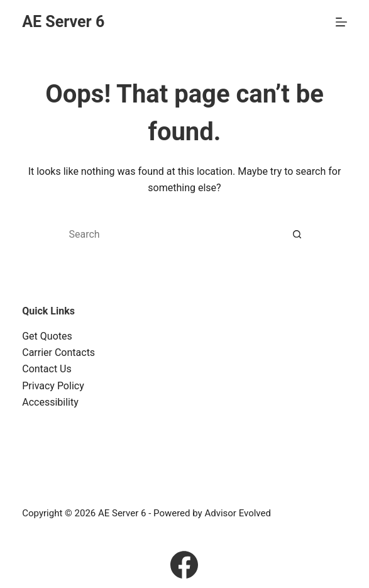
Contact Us (47, 369)
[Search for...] (172, 235)
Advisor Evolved (238, 513)
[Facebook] (184, 565)
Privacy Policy (53, 386)
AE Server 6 (63, 22)
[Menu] (341, 22)
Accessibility (50, 402)
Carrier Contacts (58, 352)
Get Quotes (47, 336)
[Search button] (297, 235)
